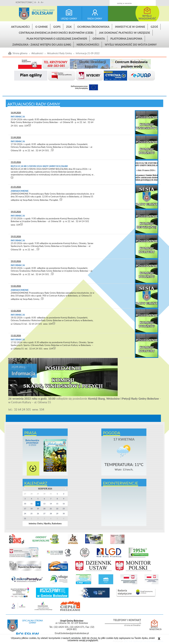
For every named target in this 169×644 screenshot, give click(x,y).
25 (32, 514)
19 (38, 509)
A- (35, 2)
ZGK (69, 27)
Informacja (18, 117)
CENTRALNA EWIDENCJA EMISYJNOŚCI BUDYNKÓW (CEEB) (56, 33)
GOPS (57, 27)
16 (64, 504)
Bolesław (42, 13)
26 (38, 514)
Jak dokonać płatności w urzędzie (124, 33)
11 (32, 504)
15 (57, 504)
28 (51, 514)
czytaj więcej (30, 125)
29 (57, 514)
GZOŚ (154, 27)
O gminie (42, 27)
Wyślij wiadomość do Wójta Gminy (131, 45)
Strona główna (24, 14)
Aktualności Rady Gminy (59, 53)
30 (64, 514)
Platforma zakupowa (126, 39)
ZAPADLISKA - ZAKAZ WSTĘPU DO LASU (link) (42, 45)
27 (44, 514)
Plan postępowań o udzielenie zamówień (57, 39)
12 (38, 504)
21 (51, 509)
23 (64, 509)
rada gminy (95, 19)
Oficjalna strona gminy (44, 10)
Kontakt (139, 2)
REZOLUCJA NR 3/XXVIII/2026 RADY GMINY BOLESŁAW (39, 166)
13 (44, 504)
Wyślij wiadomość (154, 628)
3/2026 (32, 443)
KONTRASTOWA (24, 2)
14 (51, 504)
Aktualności (20, 27)
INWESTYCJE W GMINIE (130, 27)
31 (25, 519)
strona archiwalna (132, 625)
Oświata (99, 39)
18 (32, 509)
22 (57, 509)
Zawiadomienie (20, 191)
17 (25, 509)
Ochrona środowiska (93, 27)
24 (25, 514)
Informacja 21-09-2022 (88, 53)
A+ (42, 2)
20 (44, 509)
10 (25, 504)
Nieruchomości (88, 45)
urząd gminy (69, 19)
